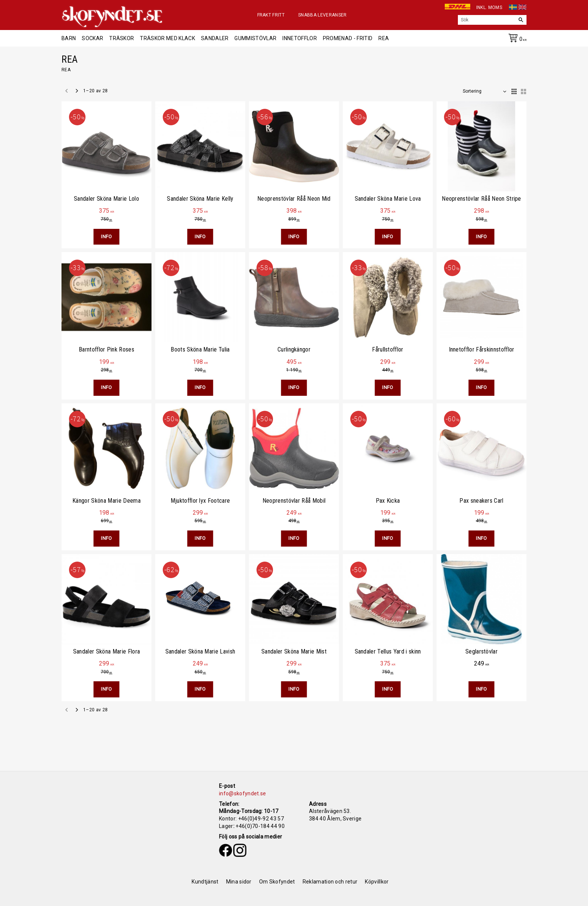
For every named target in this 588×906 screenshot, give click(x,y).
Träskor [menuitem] (121, 38)
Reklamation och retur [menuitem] (330, 882)
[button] (513, 90)
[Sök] (521, 20)
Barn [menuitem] (69, 38)
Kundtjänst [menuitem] (205, 882)
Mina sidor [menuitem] (239, 882)
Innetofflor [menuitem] (300, 38)
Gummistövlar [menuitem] (255, 38)
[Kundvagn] (516, 39)
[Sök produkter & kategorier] (487, 20)
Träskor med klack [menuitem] (167, 38)
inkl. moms (489, 8)
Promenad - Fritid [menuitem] (348, 38)
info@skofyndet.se (242, 793)
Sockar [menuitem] (92, 38)
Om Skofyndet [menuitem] (277, 882)
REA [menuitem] (384, 38)
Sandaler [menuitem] (215, 38)
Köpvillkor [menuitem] (377, 882)
